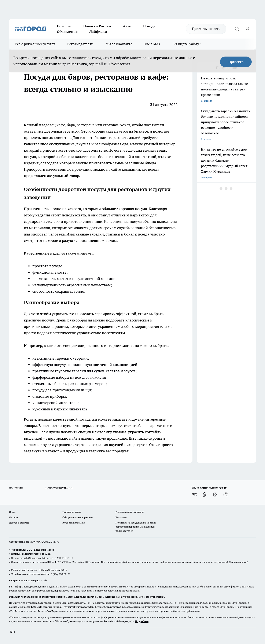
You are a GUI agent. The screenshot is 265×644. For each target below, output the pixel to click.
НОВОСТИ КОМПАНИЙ (59, 488)
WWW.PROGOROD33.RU (45, 542)
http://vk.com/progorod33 (47, 607)
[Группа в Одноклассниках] (205, 495)
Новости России (97, 26)
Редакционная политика (130, 512)
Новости (64, 26)
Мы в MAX (152, 44)
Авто (127, 26)
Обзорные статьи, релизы (78, 517)
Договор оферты (19, 523)
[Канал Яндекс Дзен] (215, 495)
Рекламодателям (80, 44)
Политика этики (72, 512)
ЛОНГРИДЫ (16, 488)
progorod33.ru (135, 597)
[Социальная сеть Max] (226, 495)
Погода (149, 26)
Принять (236, 62)
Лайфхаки (98, 32)
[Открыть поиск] (237, 29)
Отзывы (14, 517)
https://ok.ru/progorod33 (79, 607)
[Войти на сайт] (247, 29)
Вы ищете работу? (187, 44)
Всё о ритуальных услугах (35, 44)
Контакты (121, 517)
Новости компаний (74, 523)
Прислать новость (206, 29)
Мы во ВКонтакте (119, 44)
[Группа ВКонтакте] (194, 495)
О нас (12, 512)
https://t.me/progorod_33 (110, 607)
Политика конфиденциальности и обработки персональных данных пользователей (136, 527)
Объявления (67, 32)
